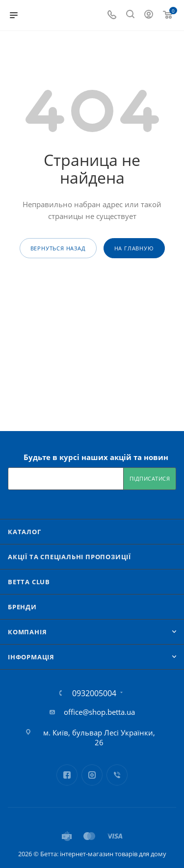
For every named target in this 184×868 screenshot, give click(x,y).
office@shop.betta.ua (99, 712)
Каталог (25, 532)
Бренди (22, 607)
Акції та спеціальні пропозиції (69, 557)
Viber (117, 775)
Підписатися (150, 478)
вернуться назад (58, 248)
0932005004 (94, 693)
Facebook (67, 775)
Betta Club (29, 582)
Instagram (92, 775)
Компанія (27, 632)
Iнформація (31, 657)
